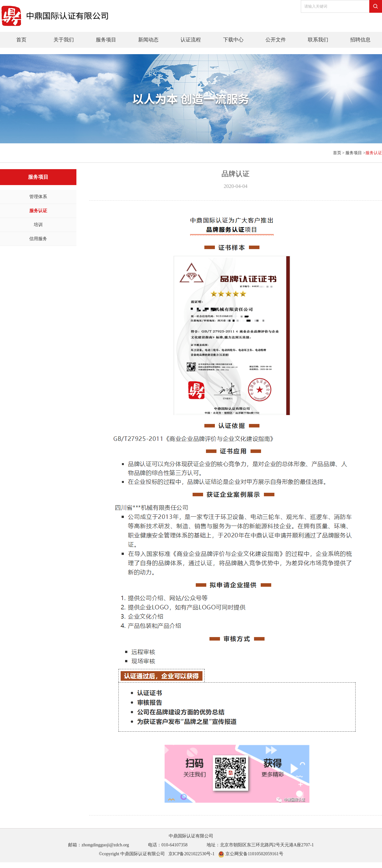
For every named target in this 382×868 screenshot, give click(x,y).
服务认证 (38, 211)
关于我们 (64, 40)
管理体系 (38, 197)
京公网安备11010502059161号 (251, 854)
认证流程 (191, 40)
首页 (21, 40)
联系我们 (318, 40)
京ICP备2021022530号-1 (191, 854)
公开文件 (276, 40)
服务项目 (106, 40)
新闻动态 (148, 40)
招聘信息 (360, 40)
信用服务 (38, 239)
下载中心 (233, 40)
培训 (38, 225)
